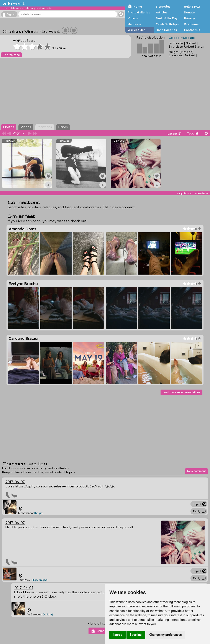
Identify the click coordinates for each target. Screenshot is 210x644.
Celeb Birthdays (167, 24)
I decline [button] (136, 635)
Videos (133, 18)
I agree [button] (117, 635)
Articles (162, 12)
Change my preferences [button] (165, 635)
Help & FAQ (192, 6)
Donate (189, 12)
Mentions (134, 24)
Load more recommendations (181, 392)
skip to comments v (192, 193)
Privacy (189, 18)
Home (138, 6)
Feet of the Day (167, 18)
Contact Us (192, 30)
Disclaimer (192, 24)
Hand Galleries (166, 30)
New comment (196, 471)
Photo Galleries (139, 12)
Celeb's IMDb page (182, 38)
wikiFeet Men (136, 30)
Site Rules (163, 6)
